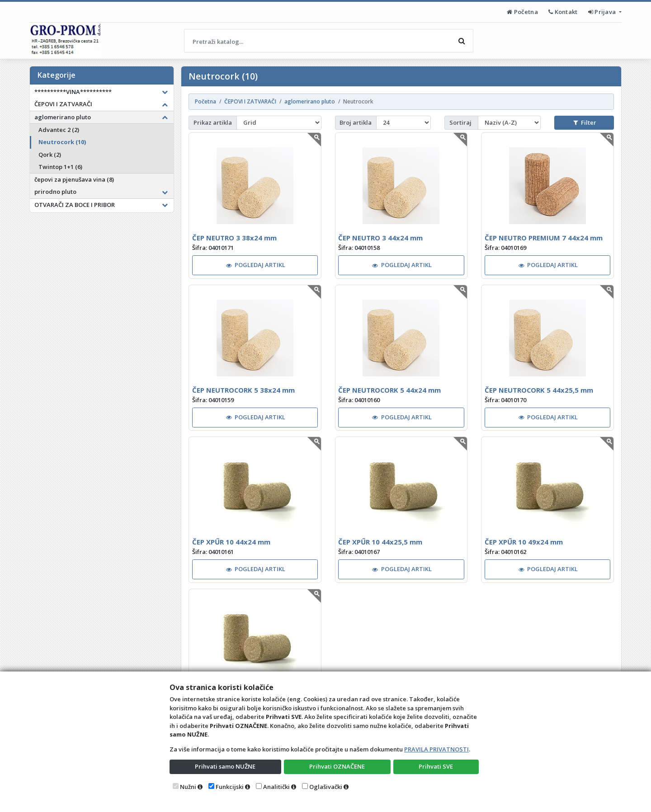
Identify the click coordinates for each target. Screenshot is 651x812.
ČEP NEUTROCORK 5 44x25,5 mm (539, 390)
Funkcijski (230, 787)
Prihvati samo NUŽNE (225, 766)
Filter (585, 122)
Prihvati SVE (436, 766)
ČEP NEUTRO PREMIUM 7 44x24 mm (544, 238)
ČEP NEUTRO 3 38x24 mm (234, 238)
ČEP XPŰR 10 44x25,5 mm (380, 542)
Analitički (276, 787)
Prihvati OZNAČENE (337, 766)
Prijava (603, 12)
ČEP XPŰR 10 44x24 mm (231, 542)
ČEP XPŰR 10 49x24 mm (524, 542)
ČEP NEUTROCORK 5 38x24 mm (243, 390)
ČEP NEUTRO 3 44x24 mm (380, 238)
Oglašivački (326, 787)
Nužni (188, 787)
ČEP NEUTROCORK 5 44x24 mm (389, 390)
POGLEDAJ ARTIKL (256, 265)
